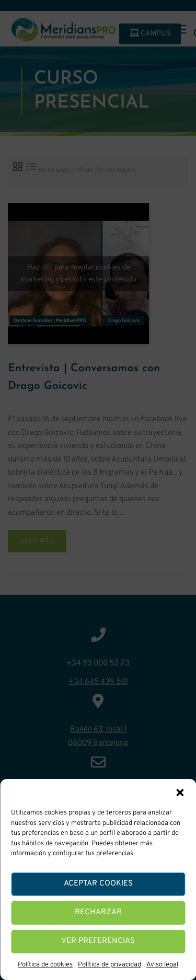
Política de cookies (45, 965)
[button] (180, 793)
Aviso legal (162, 965)
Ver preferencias (98, 941)
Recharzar (98, 912)
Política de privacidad (109, 965)
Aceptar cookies (98, 884)
